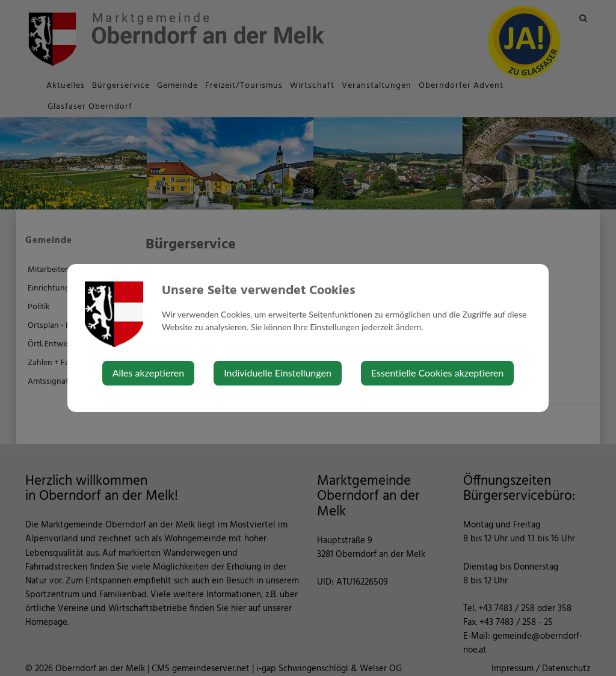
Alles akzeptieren (148, 373)
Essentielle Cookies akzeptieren (437, 373)
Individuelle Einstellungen (278, 373)
